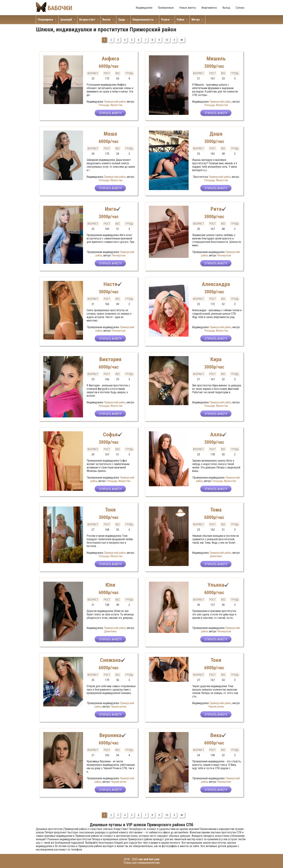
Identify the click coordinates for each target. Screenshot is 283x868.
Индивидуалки (144, 8)
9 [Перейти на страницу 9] (159, 40)
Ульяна (216, 585)
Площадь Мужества (110, 105)
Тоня (110, 510)
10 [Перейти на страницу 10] (167, 40)
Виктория (110, 359)
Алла (216, 434)
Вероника (110, 735)
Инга (110, 209)
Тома (216, 510)
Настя (110, 284)
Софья (110, 434)
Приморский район (115, 102)
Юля (110, 585)
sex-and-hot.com (149, 859)
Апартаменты (209, 8)
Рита (216, 209)
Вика (216, 735)
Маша (110, 134)
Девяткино (216, 556)
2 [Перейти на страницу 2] (111, 40)
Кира (216, 359)
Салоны (240, 8)
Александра (216, 284)
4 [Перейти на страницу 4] (125, 40)
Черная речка (118, 707)
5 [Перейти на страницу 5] (132, 40)
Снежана (110, 660)
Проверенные (166, 8)
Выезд (226, 8)
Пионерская (118, 255)
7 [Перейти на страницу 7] (145, 40)
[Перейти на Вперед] (174, 40)
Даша (216, 134)
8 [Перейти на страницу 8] (152, 40)
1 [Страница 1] (104, 40)
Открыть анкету (110, 113)
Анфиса (110, 59)
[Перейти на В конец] (182, 40)
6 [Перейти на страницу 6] (139, 40)
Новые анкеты (188, 8)
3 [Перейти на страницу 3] (118, 40)
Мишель (216, 59)
